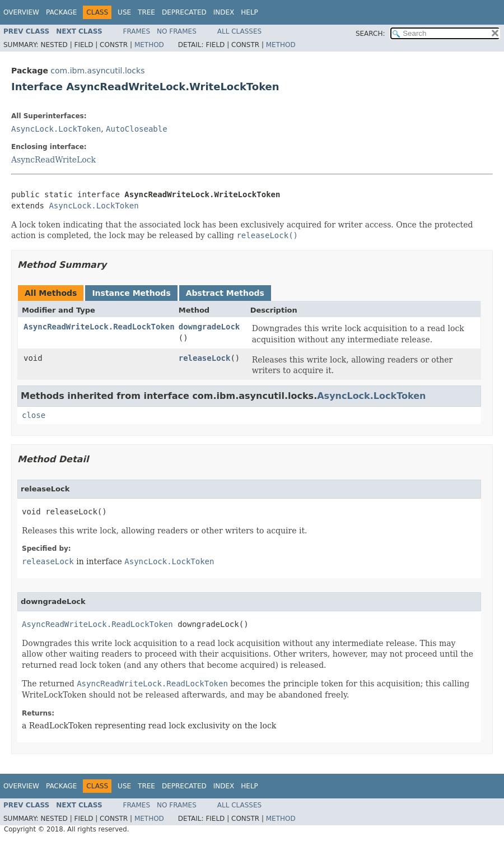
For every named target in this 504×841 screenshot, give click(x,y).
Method (149, 45)
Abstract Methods (225, 293)
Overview (21, 12)
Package (61, 12)
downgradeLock (209, 327)
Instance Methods (131, 293)
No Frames (177, 31)
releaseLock (205, 358)
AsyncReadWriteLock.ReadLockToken (99, 327)
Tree (146, 12)
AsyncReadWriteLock (53, 160)
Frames (137, 31)
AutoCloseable (137, 129)
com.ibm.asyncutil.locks (97, 71)
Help (249, 12)
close (34, 415)
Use (124, 12)
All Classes (239, 31)
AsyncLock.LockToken (56, 129)
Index (224, 12)
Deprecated (184, 12)
